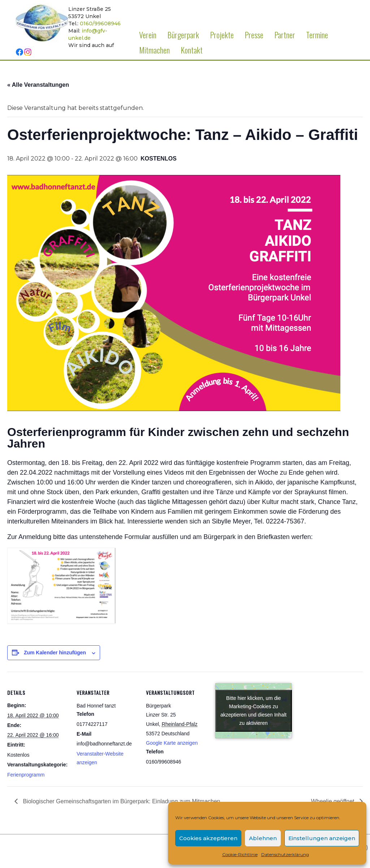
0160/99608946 (100, 23)
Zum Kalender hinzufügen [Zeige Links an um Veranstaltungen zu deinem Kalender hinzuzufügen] (55, 653)
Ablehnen (263, 838)
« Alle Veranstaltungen (38, 85)
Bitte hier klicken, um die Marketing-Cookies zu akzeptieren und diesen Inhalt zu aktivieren (253, 711)
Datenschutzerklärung (285, 854)
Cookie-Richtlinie (240, 854)
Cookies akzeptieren (208, 838)
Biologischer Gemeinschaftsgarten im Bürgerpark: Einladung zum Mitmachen (121, 801)
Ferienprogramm (26, 775)
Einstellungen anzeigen (322, 838)
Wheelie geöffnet (334, 801)
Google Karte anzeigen (172, 743)
